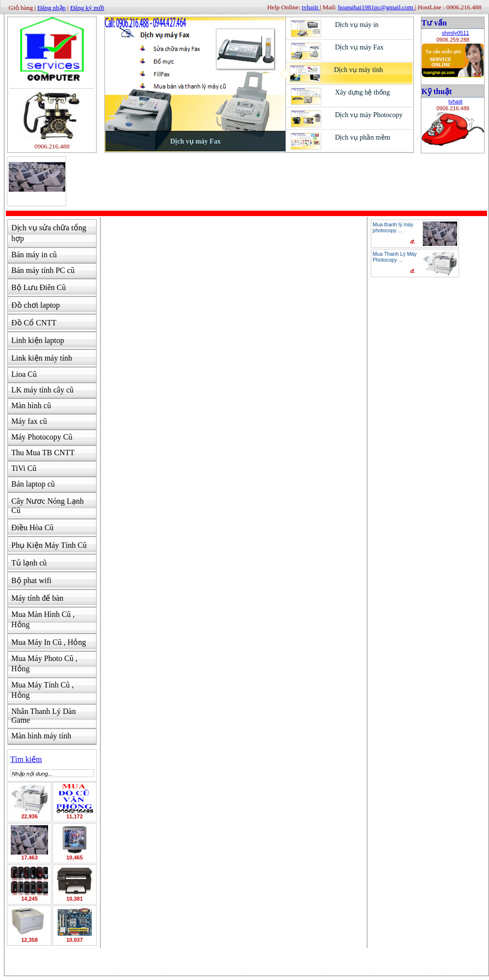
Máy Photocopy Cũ (42, 437)
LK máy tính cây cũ (42, 390)
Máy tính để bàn (37, 598)
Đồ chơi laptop (36, 305)
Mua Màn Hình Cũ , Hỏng (43, 619)
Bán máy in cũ (34, 255)
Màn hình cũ (31, 405)
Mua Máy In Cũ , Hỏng (49, 642)
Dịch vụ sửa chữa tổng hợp (49, 233)
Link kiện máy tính (42, 358)
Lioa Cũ (24, 374)
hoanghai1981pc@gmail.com (376, 7)
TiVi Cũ (24, 468)
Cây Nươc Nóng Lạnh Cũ (48, 506)
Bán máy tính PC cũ (43, 270)
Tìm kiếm (26, 759)
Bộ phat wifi (31, 580)
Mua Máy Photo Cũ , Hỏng (44, 663)
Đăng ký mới (87, 8)
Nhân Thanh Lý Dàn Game (44, 716)
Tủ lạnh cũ (29, 563)
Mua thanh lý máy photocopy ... (393, 227)
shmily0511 (456, 33)
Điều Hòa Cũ (32, 527)
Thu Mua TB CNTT (43, 453)
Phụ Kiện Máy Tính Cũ (49, 545)
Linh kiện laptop (38, 340)
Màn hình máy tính (41, 736)
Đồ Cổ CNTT (34, 323)
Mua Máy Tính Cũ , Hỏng (42, 690)
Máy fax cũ (29, 421)
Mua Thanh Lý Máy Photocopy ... (395, 257)
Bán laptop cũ (33, 484)
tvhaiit (455, 101)
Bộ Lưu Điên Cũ (39, 287)
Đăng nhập (51, 8)
